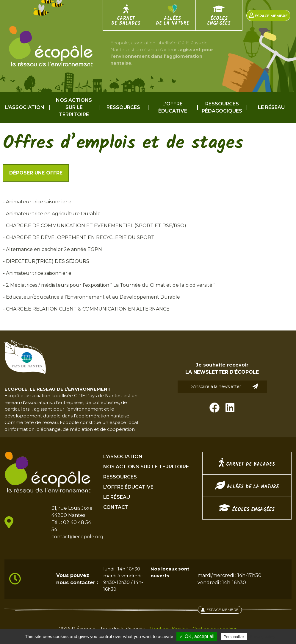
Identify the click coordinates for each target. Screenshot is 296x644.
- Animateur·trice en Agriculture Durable (52, 214)
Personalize (234, 637)
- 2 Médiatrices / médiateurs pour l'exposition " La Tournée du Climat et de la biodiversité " (109, 285)
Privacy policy (263, 637)
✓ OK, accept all (197, 636)
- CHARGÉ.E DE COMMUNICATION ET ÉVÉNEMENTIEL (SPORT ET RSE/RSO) (95, 226)
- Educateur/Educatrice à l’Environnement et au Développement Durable (91, 297)
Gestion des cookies (215, 629)
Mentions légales (169, 629)
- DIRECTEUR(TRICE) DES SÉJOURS (46, 261)
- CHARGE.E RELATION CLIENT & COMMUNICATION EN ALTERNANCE (86, 309)
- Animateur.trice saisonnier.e (37, 202)
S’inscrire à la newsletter (225, 386)
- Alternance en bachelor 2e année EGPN (53, 249)
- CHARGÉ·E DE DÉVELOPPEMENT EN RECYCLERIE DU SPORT (79, 237)
